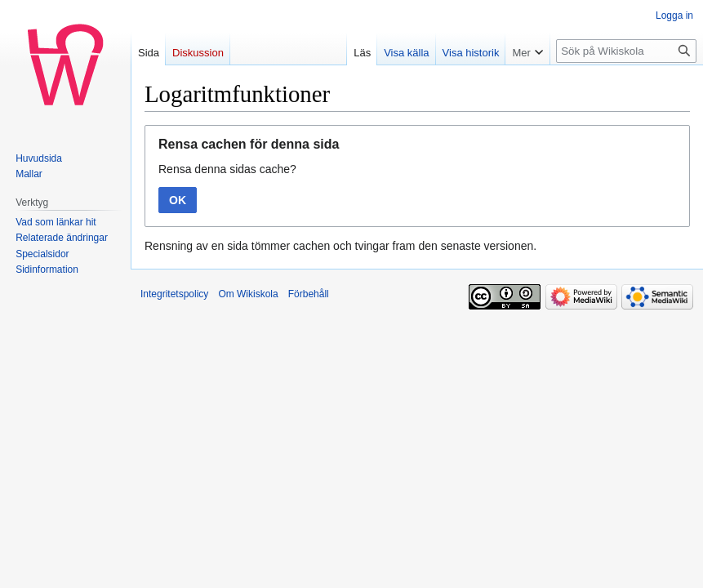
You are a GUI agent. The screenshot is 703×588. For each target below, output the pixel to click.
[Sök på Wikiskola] (626, 51)
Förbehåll (309, 294)
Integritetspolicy (174, 294)
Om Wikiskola (248, 294)
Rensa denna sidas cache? (227, 169)
